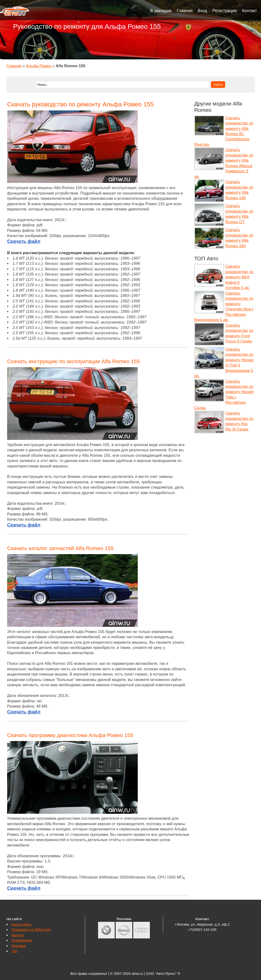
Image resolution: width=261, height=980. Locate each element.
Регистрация (224, 11)
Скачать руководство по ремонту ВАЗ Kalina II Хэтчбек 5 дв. (239, 277)
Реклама (19, 946)
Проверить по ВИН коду (31, 930)
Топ (14, 951)
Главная (185, 11)
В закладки (161, 11)
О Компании (21, 940)
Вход (203, 11)
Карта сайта (21, 924)
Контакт (249, 11)
